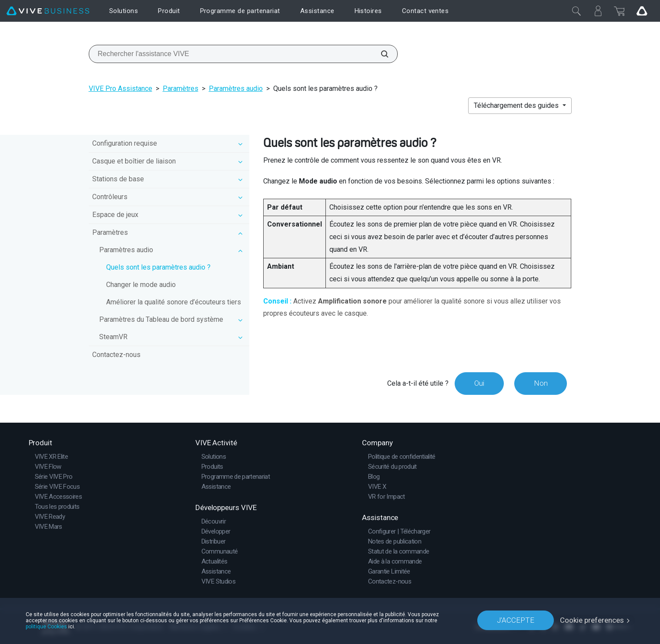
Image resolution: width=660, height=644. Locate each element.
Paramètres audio (236, 88)
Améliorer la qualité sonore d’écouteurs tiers (174, 302)
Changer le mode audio (141, 285)
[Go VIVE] (642, 11)
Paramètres (181, 88)
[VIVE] (48, 11)
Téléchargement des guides (517, 105)
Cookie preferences (592, 620)
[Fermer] (576, 11)
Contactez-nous (116, 355)
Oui (479, 383)
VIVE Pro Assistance (121, 88)
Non (540, 383)
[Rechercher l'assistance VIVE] (380, 54)
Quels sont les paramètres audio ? (158, 267)
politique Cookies (46, 626)
